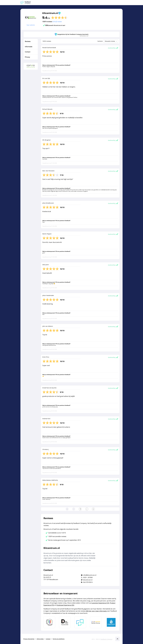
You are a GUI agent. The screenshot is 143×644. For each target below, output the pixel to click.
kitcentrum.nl (88, 580)
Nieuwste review (111, 41)
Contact (48, 639)
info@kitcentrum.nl (90, 575)
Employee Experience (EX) (65, 605)
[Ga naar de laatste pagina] (93, 509)
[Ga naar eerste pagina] (67, 509)
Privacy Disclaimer (29, 639)
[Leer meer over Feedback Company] (80, 622)
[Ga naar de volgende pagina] (87, 509)
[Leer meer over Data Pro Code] (49, 622)
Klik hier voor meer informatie (96, 611)
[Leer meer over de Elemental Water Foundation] (111, 622)
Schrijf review (57, 22)
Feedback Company (106, 639)
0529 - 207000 (88, 577)
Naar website (31, 25)
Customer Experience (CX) (100, 603)
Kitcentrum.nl (50, 13)
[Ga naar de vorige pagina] (74, 509)
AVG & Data (40, 639)
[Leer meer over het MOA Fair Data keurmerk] (65, 622)
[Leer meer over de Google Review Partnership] (96, 622)
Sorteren (100, 41)
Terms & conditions (59, 639)
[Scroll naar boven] (117, 639)
